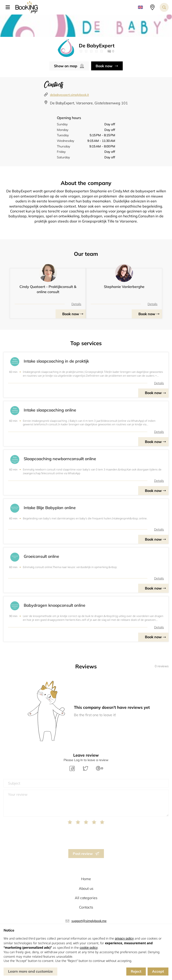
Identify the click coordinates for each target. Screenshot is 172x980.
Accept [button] (158, 971)
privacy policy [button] (124, 938)
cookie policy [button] (89, 948)
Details (76, 304)
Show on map (66, 66)
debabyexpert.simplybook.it (69, 95)
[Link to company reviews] (91, 51)
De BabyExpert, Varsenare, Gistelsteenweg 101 (89, 103)
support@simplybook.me (89, 921)
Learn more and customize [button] (30, 971)
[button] (9, 7)
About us (86, 888)
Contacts (86, 907)
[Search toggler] (164, 7)
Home (86, 879)
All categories (86, 898)
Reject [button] (136, 971)
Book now (104, 66)
